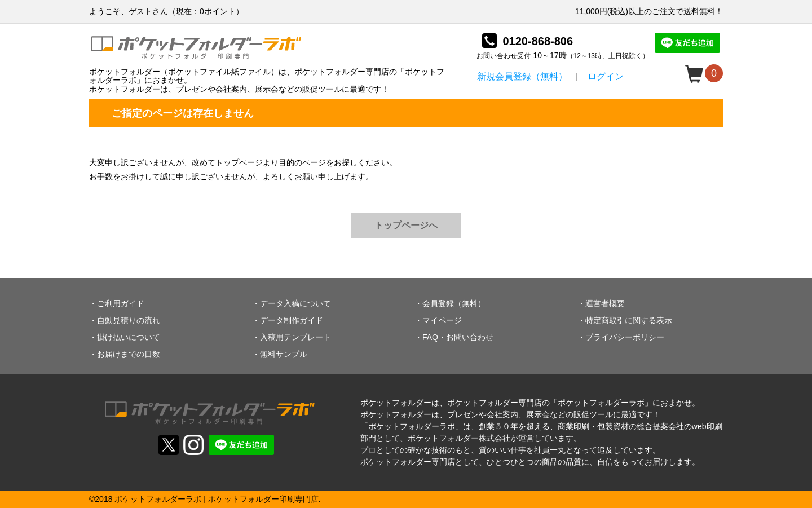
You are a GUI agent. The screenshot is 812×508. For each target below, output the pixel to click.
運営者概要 (605, 303)
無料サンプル (284, 354)
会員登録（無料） (454, 303)
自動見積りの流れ (129, 320)
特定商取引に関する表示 (629, 320)
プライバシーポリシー (625, 337)
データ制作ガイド (292, 320)
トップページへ (406, 225)
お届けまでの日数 (129, 354)
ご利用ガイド (121, 303)
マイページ (442, 320)
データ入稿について (295, 303)
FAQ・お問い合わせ (458, 337)
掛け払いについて (129, 337)
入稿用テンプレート (295, 337)
